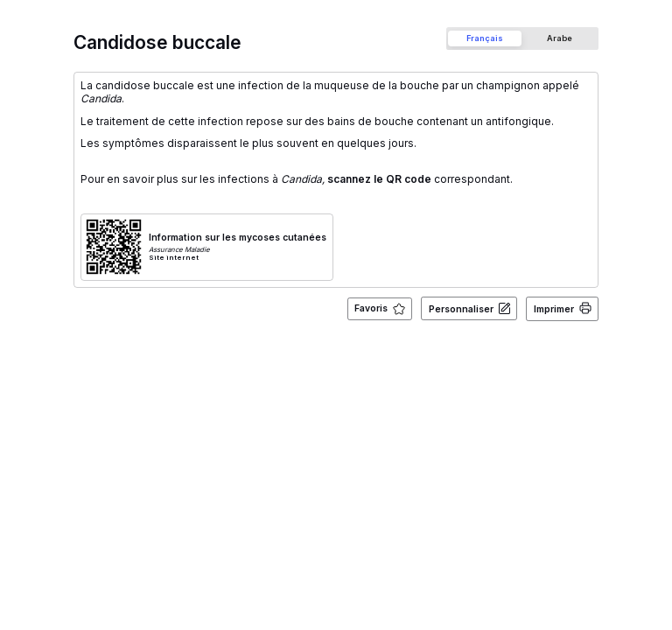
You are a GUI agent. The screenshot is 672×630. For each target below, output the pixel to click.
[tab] (484, 38)
